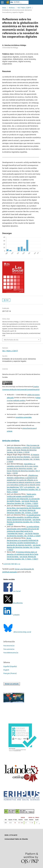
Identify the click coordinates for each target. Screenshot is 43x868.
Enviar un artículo (12, 684)
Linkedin (16, 615)
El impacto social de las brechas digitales (23, 456)
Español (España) (10, 666)
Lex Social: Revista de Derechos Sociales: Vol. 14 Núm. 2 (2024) (23, 459)
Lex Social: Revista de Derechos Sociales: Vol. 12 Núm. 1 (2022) (22, 502)
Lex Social (12, 591)
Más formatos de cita (11, 340)
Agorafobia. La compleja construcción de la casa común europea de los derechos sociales (22, 466)
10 (16, 564)
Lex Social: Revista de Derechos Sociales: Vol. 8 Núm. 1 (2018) (23, 471)
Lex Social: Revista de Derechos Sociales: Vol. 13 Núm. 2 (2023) (24, 522)
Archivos (12, 8)
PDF (7, 300)
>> (19, 564)
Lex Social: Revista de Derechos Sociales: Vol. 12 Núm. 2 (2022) (24, 489)
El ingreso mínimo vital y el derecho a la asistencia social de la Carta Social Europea (23, 554)
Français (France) (10, 673)
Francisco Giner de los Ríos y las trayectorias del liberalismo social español (24, 508)
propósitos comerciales (24, 417)
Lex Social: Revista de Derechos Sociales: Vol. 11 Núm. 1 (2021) (22, 558)
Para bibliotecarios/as (11, 653)
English (6, 670)
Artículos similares (11, 441)
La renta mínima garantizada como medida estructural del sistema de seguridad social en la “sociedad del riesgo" (23, 530)
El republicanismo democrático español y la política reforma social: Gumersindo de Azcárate (24, 517)
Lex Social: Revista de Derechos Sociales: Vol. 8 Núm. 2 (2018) (22, 451)
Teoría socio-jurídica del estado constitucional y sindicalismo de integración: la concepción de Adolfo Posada (23, 497)
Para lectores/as (9, 646)
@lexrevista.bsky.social (17, 632)
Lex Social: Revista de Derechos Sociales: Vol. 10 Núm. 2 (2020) (24, 535)
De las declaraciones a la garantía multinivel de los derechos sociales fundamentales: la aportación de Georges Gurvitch (23, 541)
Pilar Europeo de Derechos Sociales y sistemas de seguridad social (23, 448)
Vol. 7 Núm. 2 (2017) (24, 8)
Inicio (4, 8)
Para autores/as (9, 649)
